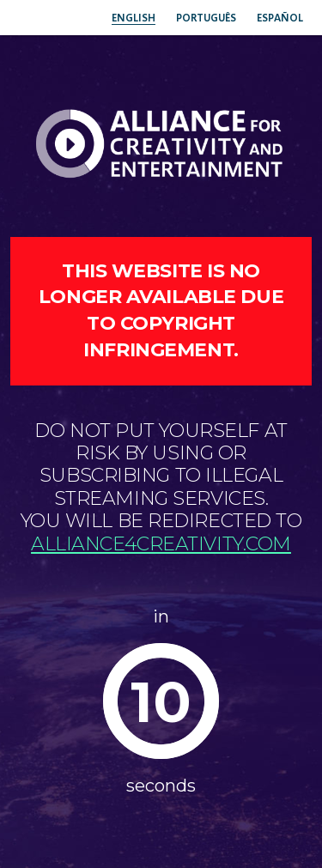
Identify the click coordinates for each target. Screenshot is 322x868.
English (134, 18)
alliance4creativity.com (161, 544)
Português (206, 18)
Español (280, 18)
